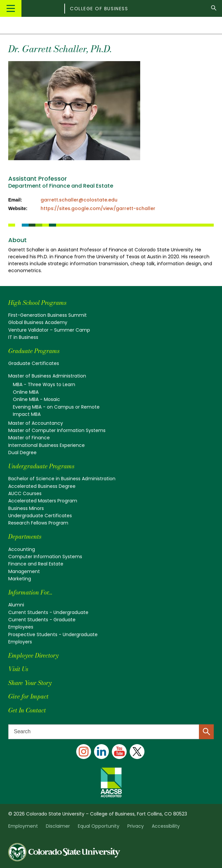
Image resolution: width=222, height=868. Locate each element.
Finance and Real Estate (36, 564)
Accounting (22, 549)
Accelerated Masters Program (43, 501)
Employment (23, 826)
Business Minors (26, 508)
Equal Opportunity (99, 826)
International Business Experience (47, 445)
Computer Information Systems (45, 557)
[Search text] (111, 732)
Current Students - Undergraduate (48, 612)
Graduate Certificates (34, 363)
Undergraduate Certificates (40, 516)
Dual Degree (22, 452)
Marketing (20, 579)
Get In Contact (27, 710)
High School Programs (37, 303)
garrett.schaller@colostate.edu (79, 200)
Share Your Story (30, 683)
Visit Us (18, 669)
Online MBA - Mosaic (36, 399)
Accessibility (166, 826)
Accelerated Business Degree (42, 486)
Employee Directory (33, 655)
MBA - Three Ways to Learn (44, 384)
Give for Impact (28, 696)
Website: (18, 208)
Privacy (136, 826)
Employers (20, 642)
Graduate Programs (34, 351)
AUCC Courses (25, 493)
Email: (15, 200)
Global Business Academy (38, 322)
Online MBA (26, 392)
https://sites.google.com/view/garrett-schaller (98, 208)
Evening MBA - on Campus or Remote (56, 407)
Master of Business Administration (47, 376)
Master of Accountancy (36, 423)
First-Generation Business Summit (48, 315)
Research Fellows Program (38, 523)
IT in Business (23, 337)
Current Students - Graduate (42, 620)
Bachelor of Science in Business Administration (62, 479)
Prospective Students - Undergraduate (53, 634)
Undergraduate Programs (41, 466)
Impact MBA (27, 414)
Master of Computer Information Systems (57, 430)
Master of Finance (29, 438)
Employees (21, 627)
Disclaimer (58, 826)
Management (24, 571)
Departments (25, 537)
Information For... (30, 592)
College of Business (99, 9)
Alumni (16, 605)
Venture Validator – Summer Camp (49, 330)
